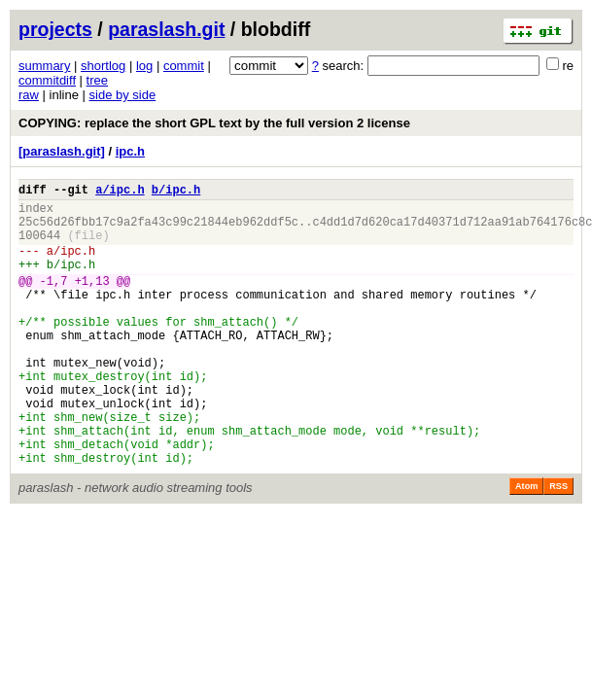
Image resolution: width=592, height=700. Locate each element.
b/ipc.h (176, 192)
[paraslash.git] (62, 151)
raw (29, 95)
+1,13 (92, 301)
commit (184, 66)
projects (55, 29)
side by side (123, 95)
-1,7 (54, 301)
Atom (526, 544)
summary (44, 66)
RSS (558, 544)
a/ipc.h (120, 192)
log (144, 66)
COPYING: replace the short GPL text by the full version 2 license (214, 123)
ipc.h (130, 151)
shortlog (103, 66)
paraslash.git (166, 29)
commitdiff (47, 80)
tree (97, 80)
